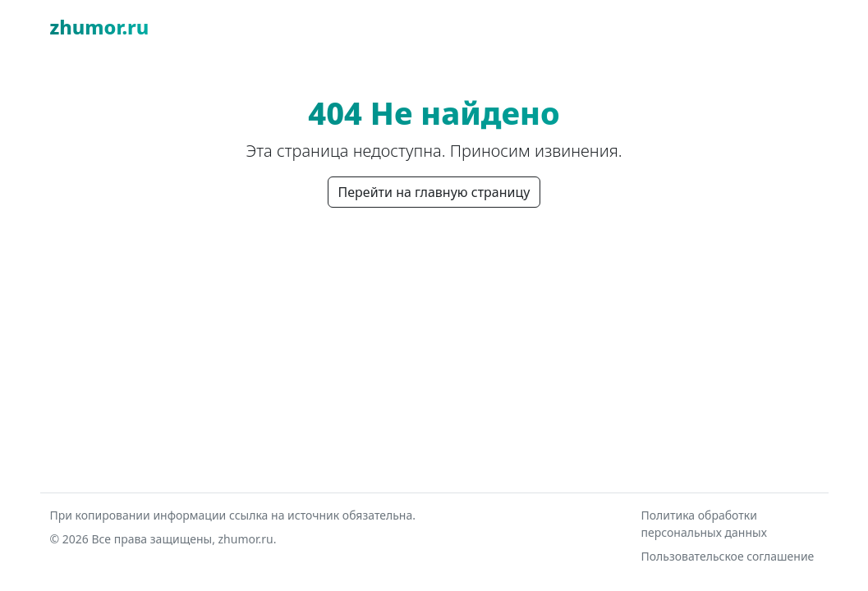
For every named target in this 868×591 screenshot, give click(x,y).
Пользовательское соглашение (728, 556)
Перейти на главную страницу (434, 192)
